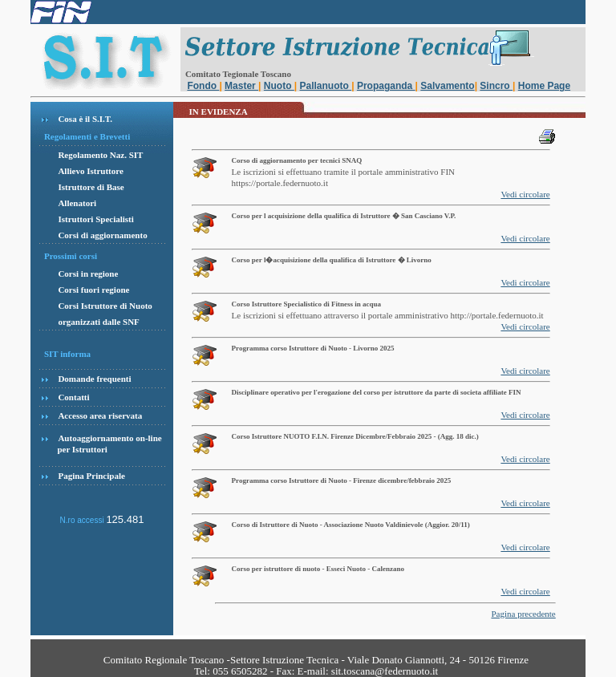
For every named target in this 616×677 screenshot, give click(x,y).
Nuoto (279, 86)
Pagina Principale (91, 476)
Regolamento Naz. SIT (100, 155)
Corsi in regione (88, 274)
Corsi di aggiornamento (102, 235)
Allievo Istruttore (90, 171)
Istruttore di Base (91, 187)
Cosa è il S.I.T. (85, 119)
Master (241, 86)
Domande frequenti (94, 379)
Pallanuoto (326, 86)
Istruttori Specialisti (95, 219)
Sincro (496, 86)
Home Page (544, 86)
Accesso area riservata (100, 416)
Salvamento (447, 86)
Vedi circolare (525, 194)
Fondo (203, 86)
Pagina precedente (523, 614)
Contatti (73, 397)
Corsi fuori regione (93, 290)
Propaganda (386, 86)
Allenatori (77, 203)
